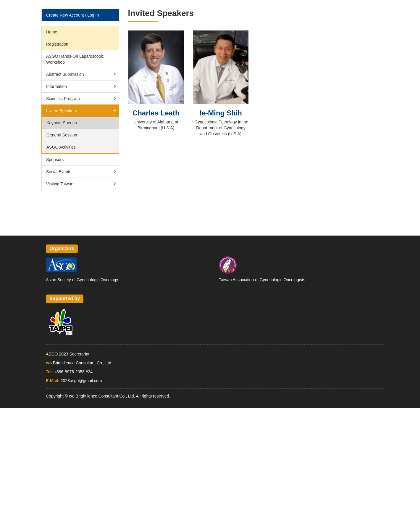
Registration (57, 44)
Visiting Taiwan (60, 184)
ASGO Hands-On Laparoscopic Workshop (75, 59)
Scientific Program (63, 99)
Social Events (59, 172)
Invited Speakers (62, 111)
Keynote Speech (62, 123)
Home (52, 32)
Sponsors (55, 160)
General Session (62, 135)
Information (56, 86)
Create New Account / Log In (72, 15)
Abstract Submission (65, 74)
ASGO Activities (61, 147)
